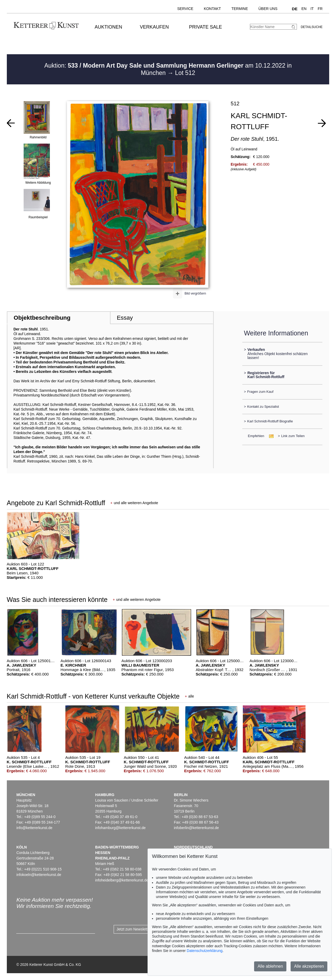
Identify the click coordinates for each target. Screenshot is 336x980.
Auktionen (109, 27)
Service (185, 9)
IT (312, 9)
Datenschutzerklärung (204, 951)
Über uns (268, 9)
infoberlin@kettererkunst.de (196, 828)
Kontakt (212, 9)
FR (320, 9)
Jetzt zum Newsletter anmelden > (144, 929)
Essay (125, 318)
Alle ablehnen (270, 966)
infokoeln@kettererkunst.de (39, 875)
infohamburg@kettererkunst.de (120, 828)
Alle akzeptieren (309, 966)
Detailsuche (312, 27)
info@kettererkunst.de (34, 828)
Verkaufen (154, 27)
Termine (240, 9)
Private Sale (205, 27)
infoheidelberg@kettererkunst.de (122, 880)
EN (304, 9)
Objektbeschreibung (42, 318)
